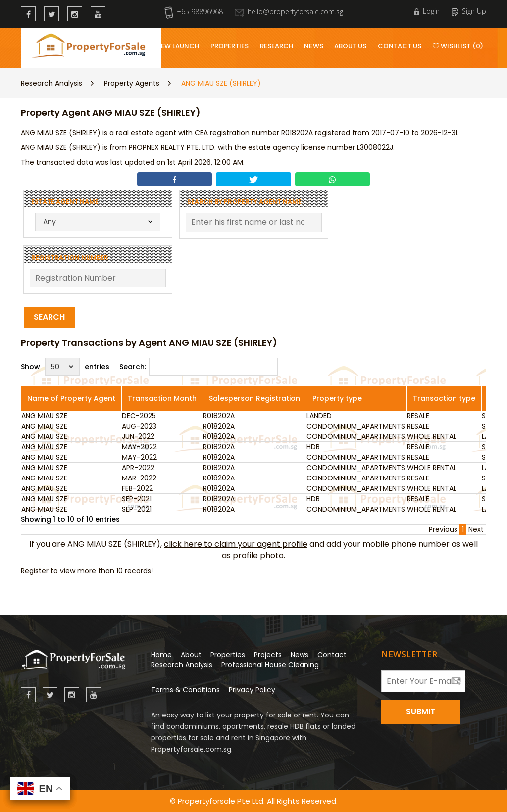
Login (427, 11)
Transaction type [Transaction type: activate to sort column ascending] (444, 398)
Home (161, 655)
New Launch (178, 46)
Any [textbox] (50, 222)
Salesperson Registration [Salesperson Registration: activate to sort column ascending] (254, 398)
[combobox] (98, 222)
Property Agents (132, 83)
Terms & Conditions (185, 690)
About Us (351, 46)
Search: (199, 367)
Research (277, 46)
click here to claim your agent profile (236, 544)
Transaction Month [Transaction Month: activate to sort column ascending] (162, 398)
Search (49, 317)
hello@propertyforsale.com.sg (289, 12)
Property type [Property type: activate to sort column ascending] (337, 398)
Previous (443, 529)
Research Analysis (51, 83)
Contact (332, 655)
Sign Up (469, 11)
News (313, 46)
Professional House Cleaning (270, 665)
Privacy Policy (252, 690)
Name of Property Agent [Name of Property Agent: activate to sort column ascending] (71, 398)
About (191, 655)
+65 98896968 (194, 12)
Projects (268, 655)
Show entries (65, 367)
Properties (230, 46)
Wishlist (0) (458, 46)
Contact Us (400, 46)
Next (476, 529)
